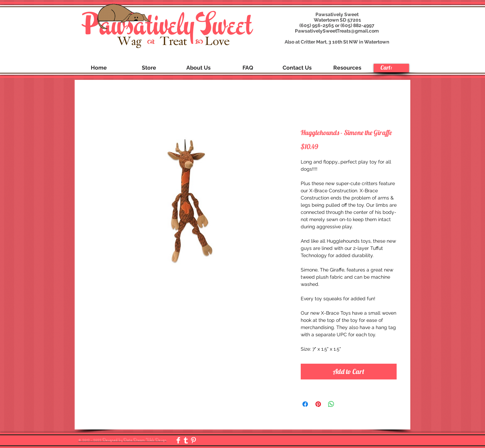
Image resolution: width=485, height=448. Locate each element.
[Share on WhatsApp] (331, 404)
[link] (391, 68)
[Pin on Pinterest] (318, 404)
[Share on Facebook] (305, 404)
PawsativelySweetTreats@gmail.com (337, 31)
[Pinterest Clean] (193, 440)
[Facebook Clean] (178, 440)
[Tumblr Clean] (186, 440)
